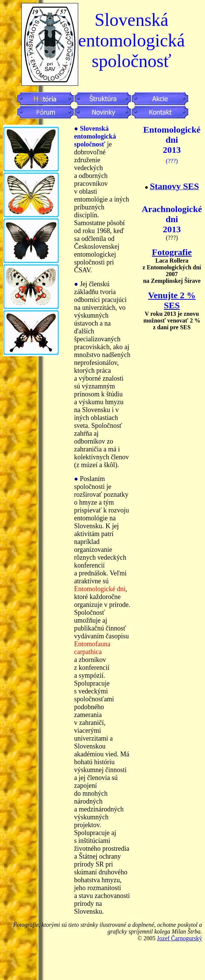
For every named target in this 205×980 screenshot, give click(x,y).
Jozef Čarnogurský (180, 938)
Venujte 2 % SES (172, 300)
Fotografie (172, 252)
